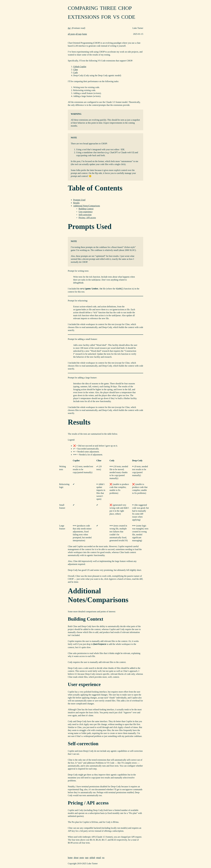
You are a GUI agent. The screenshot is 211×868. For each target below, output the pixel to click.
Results (76, 203)
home (85, 34)
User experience (86, 212)
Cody (76, 72)
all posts (71, 34)
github (92, 858)
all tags (79, 34)
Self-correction (85, 215)
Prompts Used (79, 200)
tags (87, 858)
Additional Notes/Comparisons (87, 206)
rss (103, 858)
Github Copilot (80, 67)
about (76, 858)
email (99, 858)
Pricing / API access (87, 218)
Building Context (86, 209)
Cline (76, 70)
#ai (69, 28)
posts (82, 858)
